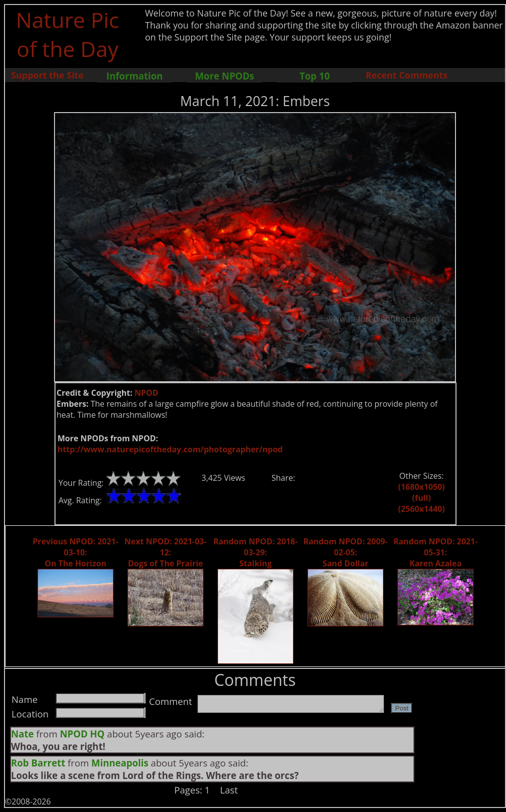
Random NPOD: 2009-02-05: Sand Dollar (346, 552)
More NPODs (224, 76)
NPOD (146, 393)
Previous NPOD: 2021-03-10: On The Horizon (75, 552)
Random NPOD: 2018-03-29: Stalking (256, 552)
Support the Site (47, 75)
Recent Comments (406, 75)
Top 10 (314, 76)
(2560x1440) (421, 509)
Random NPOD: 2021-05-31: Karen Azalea (436, 552)
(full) (421, 498)
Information (135, 76)
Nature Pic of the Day (68, 34)
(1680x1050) (421, 487)
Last (229, 790)
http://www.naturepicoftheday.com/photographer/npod (170, 449)
